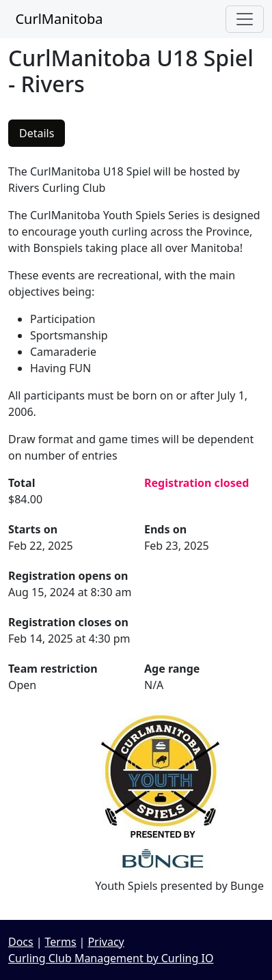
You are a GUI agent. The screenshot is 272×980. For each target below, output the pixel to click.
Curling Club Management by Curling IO (111, 958)
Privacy (106, 942)
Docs (21, 942)
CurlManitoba (56, 19)
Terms (61, 942)
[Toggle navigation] (245, 19)
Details (37, 133)
